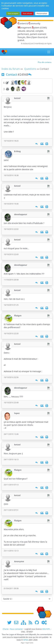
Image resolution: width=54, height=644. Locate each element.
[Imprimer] (47, 144)
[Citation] (42, 144)
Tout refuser (28, 13)
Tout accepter (13, 13)
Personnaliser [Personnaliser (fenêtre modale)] (42, 13)
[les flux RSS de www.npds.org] (31, 622)
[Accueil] (4, 52)
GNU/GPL (46, 629)
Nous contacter (16, 629)
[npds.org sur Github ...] (38, 622)
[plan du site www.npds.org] (24, 622)
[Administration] (44, 622)
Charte (6, 629)
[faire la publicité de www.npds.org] (17, 622)
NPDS (26, 640)
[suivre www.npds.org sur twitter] (10, 622)
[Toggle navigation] (49, 52)
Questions (30, 69)
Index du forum (11, 69)
